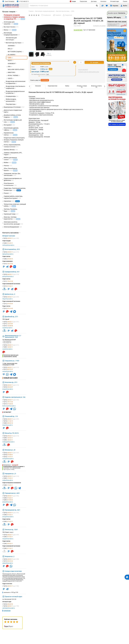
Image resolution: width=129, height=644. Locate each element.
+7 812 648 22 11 (23, 1)
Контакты (103, 1)
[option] (38, 87)
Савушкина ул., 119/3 (12, 361)
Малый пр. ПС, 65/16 (12, 433)
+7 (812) (11, 238)
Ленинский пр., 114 (11, 416)
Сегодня (94, 62)
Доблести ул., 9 (10, 294)
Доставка (94, 1)
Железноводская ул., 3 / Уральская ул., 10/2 (13, 336)
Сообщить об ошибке (99, 26)
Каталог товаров (10, 12)
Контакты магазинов (11, 233)
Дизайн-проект (117, 13)
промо (19, 190)
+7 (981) (8, 243)
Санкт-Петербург (8, 1)
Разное (125, 1)
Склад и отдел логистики (13, 571)
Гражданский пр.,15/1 (12, 272)
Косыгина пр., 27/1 (11, 382)
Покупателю (83, 1)
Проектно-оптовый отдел (14, 597)
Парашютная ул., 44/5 (12, 493)
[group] (50, 39)
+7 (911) (8, 264)
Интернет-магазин (9, 236)
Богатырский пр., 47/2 (12, 249)
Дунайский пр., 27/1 (11, 317)
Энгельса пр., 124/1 (11, 530)
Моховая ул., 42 (10, 450)
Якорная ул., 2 (10, 556)
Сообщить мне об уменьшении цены (89, 72)
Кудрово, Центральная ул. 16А (15, 397)
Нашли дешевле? (83, 70)
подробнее (7, 611)
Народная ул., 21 (11, 474)
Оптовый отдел (115, 1)
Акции (73, 1)
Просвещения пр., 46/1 (13, 510)
